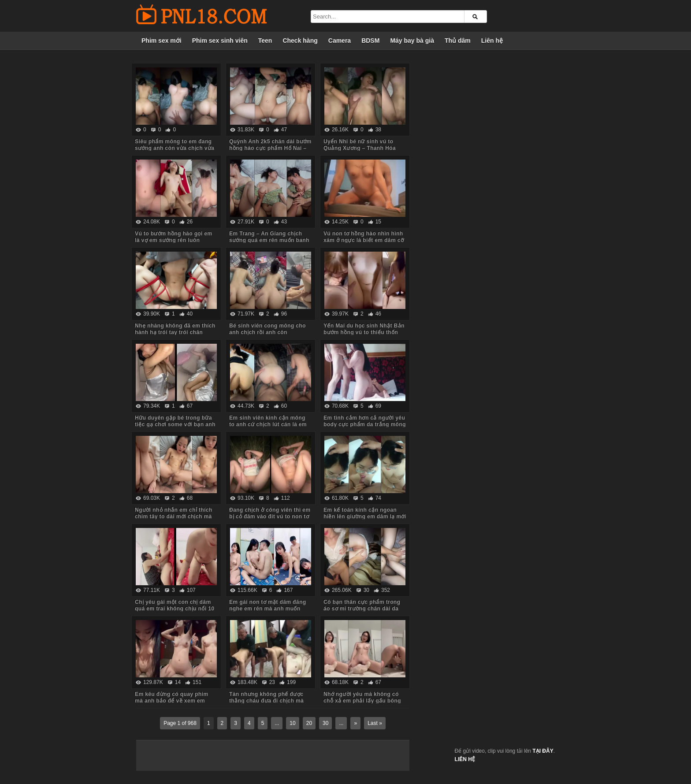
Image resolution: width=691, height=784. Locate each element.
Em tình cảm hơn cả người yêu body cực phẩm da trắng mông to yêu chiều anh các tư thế (365, 424)
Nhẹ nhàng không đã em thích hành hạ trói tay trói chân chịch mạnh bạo (175, 332)
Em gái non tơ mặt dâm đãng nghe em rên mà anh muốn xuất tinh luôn (267, 609)
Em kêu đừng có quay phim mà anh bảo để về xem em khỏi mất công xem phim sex (173, 701)
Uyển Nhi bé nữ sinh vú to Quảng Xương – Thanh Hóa (360, 145)
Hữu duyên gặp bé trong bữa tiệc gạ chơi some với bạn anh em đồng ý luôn (175, 424)
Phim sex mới (162, 41)
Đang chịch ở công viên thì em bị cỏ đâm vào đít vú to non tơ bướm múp (270, 516)
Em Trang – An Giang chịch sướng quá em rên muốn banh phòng (269, 240)
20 (309, 723)
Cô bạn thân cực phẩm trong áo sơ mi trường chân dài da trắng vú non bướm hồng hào (362, 609)
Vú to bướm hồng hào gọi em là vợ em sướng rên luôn (173, 237)
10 (292, 723)
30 (325, 723)
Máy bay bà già (412, 41)
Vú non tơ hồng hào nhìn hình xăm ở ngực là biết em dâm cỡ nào (364, 240)
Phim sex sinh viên (220, 41)
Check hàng (300, 41)
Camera (340, 41)
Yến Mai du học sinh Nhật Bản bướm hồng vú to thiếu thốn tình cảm (364, 332)
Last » (375, 723)
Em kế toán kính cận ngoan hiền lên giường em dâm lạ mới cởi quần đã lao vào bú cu (365, 516)
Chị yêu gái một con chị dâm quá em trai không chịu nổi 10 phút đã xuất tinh (175, 609)
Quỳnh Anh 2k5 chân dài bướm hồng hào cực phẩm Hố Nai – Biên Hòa (270, 148)
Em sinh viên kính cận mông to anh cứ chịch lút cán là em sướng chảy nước (268, 424)
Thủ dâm (458, 41)
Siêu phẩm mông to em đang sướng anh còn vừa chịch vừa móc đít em (175, 148)
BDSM (370, 41)
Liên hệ (492, 41)
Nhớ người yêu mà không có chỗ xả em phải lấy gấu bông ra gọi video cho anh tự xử (362, 701)
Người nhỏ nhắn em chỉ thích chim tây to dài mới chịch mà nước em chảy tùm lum (173, 516)
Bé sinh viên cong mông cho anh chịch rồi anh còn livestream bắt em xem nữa (267, 332)
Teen (265, 41)
